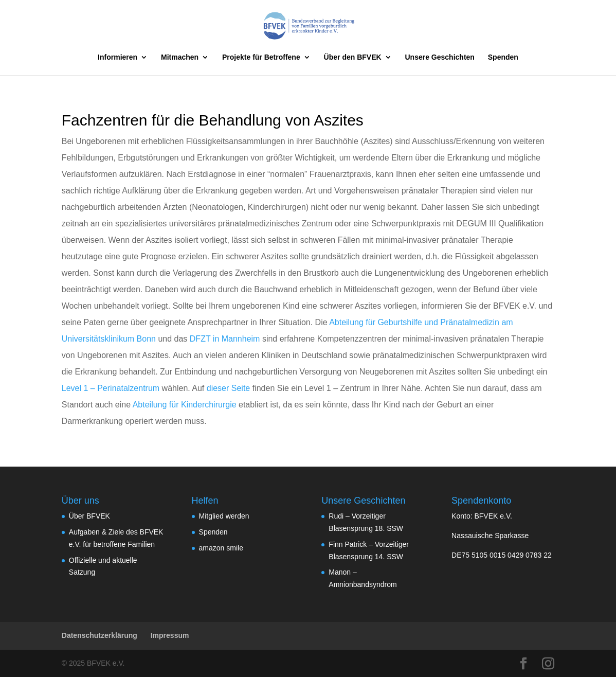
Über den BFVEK (353, 57)
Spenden (503, 57)
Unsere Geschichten (440, 57)
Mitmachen (180, 57)
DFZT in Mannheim (225, 339)
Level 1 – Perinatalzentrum (111, 388)
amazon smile (221, 548)
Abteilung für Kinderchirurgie (185, 405)
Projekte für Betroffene (261, 57)
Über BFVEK (89, 516)
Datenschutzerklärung (99, 635)
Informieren (117, 57)
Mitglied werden (224, 516)
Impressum (170, 635)
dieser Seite (229, 388)
